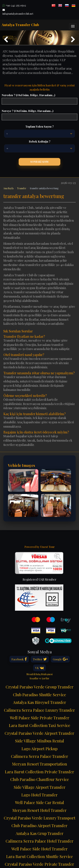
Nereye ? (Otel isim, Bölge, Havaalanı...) (27, 111)
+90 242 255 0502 (14, 5)
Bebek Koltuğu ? (40, 141)
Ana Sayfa (8, 188)
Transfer (22, 188)
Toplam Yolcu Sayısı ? (39, 126)
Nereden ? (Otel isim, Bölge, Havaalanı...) (28, 95)
